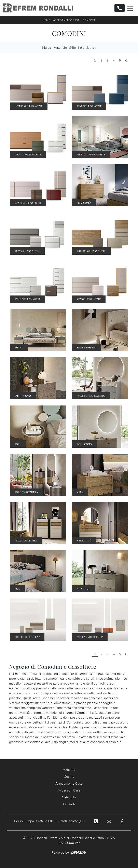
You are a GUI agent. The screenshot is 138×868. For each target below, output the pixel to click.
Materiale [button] (60, 48)
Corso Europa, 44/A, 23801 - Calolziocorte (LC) (50, 821)
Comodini (89, 20)
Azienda (69, 770)
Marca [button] (47, 48)
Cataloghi (69, 797)
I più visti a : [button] (87, 48)
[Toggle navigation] (130, 8)
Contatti (69, 804)
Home (46, 20)
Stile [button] (72, 48)
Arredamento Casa (66, 20)
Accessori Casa (69, 790)
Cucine (69, 777)
